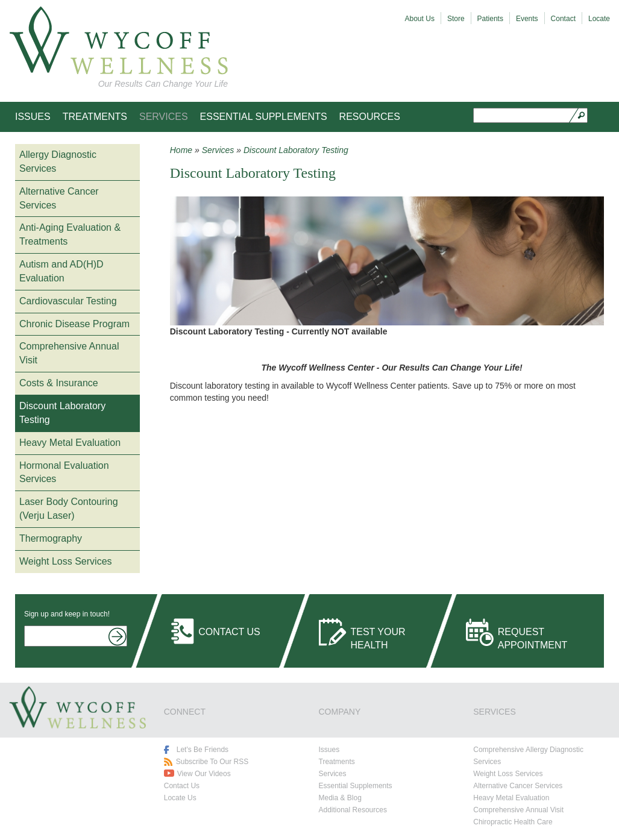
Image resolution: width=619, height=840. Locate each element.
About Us (420, 19)
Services (164, 117)
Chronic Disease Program (74, 324)
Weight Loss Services (66, 561)
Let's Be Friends (203, 750)
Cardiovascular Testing (68, 301)
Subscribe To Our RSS (212, 762)
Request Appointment (533, 636)
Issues (33, 117)
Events (527, 19)
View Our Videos (204, 774)
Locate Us (180, 798)
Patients (490, 19)
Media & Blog (340, 798)
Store (456, 19)
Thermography (51, 538)
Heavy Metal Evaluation (70, 443)
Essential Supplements (264, 117)
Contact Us (229, 632)
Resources (370, 117)
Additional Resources (353, 810)
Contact (563, 19)
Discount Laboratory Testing (296, 150)
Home (181, 150)
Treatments (95, 117)
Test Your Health (378, 636)
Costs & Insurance (59, 383)
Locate (599, 19)
